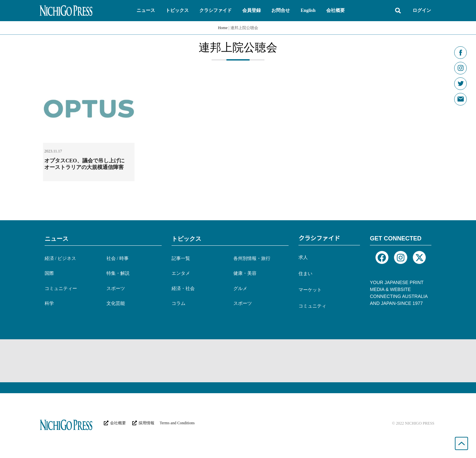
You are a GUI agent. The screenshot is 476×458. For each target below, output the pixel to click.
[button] (146, 11)
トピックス (186, 239)
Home (223, 28)
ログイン (422, 10)
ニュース (57, 239)
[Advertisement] (238, 361)
